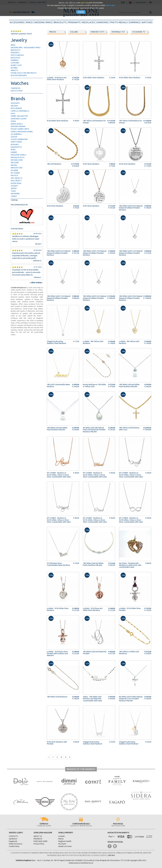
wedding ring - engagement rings (26, 48)
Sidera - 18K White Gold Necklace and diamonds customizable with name (92, 699)
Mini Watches (17, 168)
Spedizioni (13, 839)
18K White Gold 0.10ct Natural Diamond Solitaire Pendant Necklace (95, 253)
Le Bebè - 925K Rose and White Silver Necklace (57, 79)
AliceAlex (15, 103)
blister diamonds (19, 75)
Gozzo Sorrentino (19, 139)
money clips (16, 65)
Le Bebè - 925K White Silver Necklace (58, 609)
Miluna (14, 165)
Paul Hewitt (16, 181)
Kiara (13, 150)
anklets (14, 70)
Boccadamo (16, 108)
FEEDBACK (38, 839)
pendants (74, 22)
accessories (17, 22)
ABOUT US (38, 836)
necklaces (88, 22)
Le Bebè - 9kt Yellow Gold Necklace (93, 342)
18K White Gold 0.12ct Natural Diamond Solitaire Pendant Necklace (131, 253)
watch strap (17, 91)
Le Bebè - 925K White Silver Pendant (130, 609)
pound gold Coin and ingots (24, 73)
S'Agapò (14, 186)
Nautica (14, 175)
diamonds (102, 22)
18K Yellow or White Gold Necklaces (129, 653)
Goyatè (14, 137)
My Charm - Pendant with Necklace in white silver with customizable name (130, 565)
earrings (135, 22)
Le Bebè (61, 836)
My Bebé (14, 170)
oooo (78, 32)
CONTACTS (13, 836)
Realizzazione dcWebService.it (81, 863)
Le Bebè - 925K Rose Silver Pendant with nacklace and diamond (57, 654)
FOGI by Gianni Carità (20, 129)
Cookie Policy (14, 846)
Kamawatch (16, 147)
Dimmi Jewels (17, 124)
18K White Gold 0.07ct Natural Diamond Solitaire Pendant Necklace (59, 253)
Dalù (13, 113)
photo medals (119, 22)
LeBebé (14, 152)
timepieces (16, 88)
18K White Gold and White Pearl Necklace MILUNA (129, 385)
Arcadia (14, 106)
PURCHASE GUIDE (40, 841)
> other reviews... (36, 283)
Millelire (15, 163)
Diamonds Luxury (19, 119)
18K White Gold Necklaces (57, 697)
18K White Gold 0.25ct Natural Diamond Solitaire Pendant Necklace (95, 298)
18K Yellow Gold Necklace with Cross (129, 429)
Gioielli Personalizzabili (22, 132)
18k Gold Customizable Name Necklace (58, 385)
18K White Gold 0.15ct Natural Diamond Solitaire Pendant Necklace (59, 298)
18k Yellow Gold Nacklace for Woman (94, 122)
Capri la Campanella (20, 111)
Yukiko (14, 196)
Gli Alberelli (16, 134)
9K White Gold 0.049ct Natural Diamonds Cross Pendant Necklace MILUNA (131, 699)
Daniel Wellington (19, 116)
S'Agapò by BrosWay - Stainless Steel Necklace (129, 743)
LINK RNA (111, 855)
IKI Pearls (15, 145)
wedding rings (43, 22)
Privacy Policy (39, 844)
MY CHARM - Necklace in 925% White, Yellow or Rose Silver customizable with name (59, 475)
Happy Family (16, 142)
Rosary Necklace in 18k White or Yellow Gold (94, 385)
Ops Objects (17, 178)
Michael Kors (17, 160)
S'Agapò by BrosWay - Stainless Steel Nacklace (56, 342)
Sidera (14, 188)
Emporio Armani (18, 126)
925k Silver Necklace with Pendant (57, 743)
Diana (13, 121)
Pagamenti (13, 841)
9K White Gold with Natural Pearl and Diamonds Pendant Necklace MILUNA (94, 430)
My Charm (15, 173)
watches (147, 22)
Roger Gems (16, 183)
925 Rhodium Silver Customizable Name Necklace (58, 564)
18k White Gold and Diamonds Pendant (95, 653)
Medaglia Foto (18, 157)
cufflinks (15, 63)
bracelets (60, 22)
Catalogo (14, 200)
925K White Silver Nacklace (94, 78)
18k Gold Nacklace (54, 164)
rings (29, 22)
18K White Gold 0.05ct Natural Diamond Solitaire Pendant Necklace (131, 208)
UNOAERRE (15, 194)
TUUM (13, 191)
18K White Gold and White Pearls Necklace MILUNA (93, 564)
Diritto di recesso (16, 844)
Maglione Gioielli (18, 155)
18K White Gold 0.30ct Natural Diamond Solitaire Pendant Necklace (131, 298)
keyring (14, 68)
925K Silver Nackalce (91, 164)
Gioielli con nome (65, 846)
